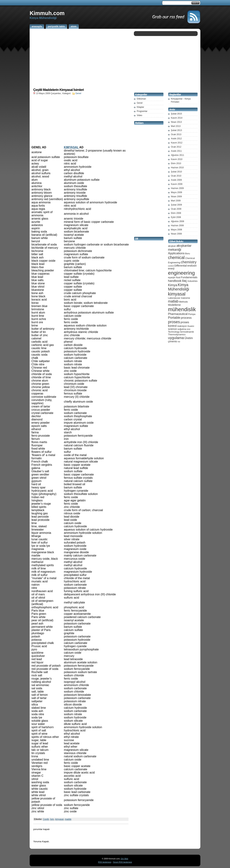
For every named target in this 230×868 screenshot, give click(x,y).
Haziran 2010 (177, 168)
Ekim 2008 (176, 213)
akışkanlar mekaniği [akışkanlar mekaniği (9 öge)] (180, 248)
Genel (78, 93)
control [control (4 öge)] (171, 266)
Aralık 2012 (176, 139)
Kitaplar (140, 107)
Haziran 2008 (177, 226)
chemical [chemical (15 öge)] (176, 258)
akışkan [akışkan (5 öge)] (172, 246)
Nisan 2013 (176, 122)
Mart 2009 (176, 201)
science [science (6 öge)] (172, 329)
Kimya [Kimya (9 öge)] (173, 285)
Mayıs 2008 (176, 230)
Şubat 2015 (176, 114)
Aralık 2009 (176, 180)
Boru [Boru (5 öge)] (188, 253)
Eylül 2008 (176, 217)
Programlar (142, 111)
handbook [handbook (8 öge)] (175, 281)
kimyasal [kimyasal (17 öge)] (177, 294)
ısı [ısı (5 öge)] (179, 341)
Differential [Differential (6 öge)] (180, 266)
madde (68, 819)
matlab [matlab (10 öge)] (173, 301)
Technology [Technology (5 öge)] (174, 332)
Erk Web (124, 859)
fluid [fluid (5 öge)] (178, 277)
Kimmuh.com (47, 13)
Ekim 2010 (176, 163)
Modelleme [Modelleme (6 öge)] (174, 305)
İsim (52, 819)
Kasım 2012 (177, 143)
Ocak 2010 (176, 176)
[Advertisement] (81, 58)
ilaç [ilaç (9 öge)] (185, 281)
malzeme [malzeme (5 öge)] (185, 298)
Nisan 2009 (176, 197)
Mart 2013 (176, 126)
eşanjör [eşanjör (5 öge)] (172, 277)
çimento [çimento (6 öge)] (173, 341)
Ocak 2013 (176, 134)
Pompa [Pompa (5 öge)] (192, 314)
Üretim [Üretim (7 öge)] (189, 338)
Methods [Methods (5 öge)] (183, 302)
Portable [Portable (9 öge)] (174, 318)
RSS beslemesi (105, 862)
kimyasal (59, 819)
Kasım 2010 (177, 159)
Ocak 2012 (176, 147)
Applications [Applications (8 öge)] (176, 253)
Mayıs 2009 (176, 192)
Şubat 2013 (176, 130)
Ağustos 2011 (177, 155)
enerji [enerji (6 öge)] (171, 269)
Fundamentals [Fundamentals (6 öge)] (189, 277)
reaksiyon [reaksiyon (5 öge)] (182, 326)
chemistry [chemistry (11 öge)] (189, 262)
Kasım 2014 (177, 118)
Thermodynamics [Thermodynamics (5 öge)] (177, 334)
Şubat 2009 (176, 205)
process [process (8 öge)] (186, 318)
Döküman (141, 99)
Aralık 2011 (176, 151)
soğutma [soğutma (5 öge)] (182, 329)
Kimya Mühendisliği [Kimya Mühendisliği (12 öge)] (179, 287)
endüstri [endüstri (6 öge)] (192, 266)
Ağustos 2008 (177, 221)
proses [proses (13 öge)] (174, 322)
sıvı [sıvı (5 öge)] (189, 329)
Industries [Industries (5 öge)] (193, 281)
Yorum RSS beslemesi (122, 862)
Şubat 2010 (176, 172)
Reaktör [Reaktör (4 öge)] (191, 326)
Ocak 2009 (176, 209)
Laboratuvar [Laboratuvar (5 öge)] (174, 298)
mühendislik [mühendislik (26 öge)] (182, 309)
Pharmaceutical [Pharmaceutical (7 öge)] (178, 314)
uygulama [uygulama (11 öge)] (176, 338)
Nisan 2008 (176, 234)
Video (139, 115)
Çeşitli (46, 819)
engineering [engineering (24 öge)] (181, 273)
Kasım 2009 (177, 184)
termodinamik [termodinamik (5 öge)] (187, 332)
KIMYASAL (71, 147)
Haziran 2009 (177, 188)
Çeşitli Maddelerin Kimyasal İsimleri (58, 90)
